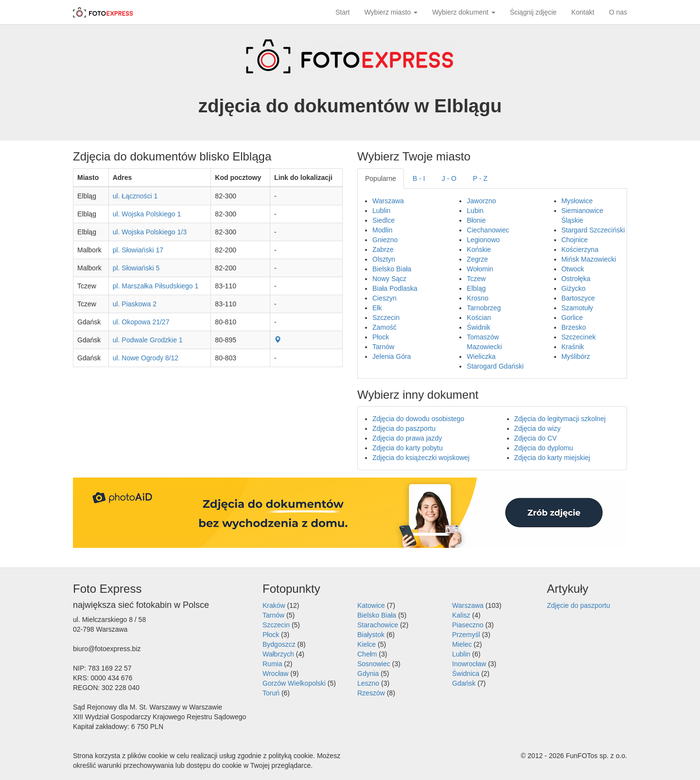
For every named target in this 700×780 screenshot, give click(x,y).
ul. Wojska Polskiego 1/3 (150, 232)
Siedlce (384, 220)
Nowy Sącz (389, 279)
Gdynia (368, 674)
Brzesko (574, 327)
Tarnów (383, 347)
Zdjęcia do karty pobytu (408, 448)
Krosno (477, 298)
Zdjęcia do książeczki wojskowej (421, 458)
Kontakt (583, 12)
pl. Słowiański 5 (136, 268)
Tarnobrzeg (484, 308)
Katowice (371, 605)
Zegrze (477, 259)
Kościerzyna (580, 249)
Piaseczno (468, 625)
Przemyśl (466, 635)
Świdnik (478, 327)
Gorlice (572, 318)
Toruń (271, 693)
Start (343, 12)
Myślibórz (576, 356)
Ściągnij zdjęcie (534, 12)
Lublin (381, 211)
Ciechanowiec (488, 230)
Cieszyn (385, 298)
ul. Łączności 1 (135, 196)
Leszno (368, 683)
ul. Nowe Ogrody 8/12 (146, 358)
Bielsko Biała (392, 269)
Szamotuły (577, 308)
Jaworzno (481, 201)
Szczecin (386, 318)
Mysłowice (577, 201)
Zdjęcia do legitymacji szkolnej (560, 419)
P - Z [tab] (480, 178)
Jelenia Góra (392, 356)
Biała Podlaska (395, 288)
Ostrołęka (576, 279)
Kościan (479, 318)
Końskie (479, 249)
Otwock (573, 269)
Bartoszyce (578, 298)
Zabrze (383, 249)
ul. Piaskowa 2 (135, 304)
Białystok (371, 635)
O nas (618, 12)
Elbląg (476, 288)
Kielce (367, 644)
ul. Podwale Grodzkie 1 (148, 340)
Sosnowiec (374, 664)
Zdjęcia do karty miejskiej (552, 458)
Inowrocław (469, 664)
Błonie (476, 220)
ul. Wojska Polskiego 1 (147, 214)
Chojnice (575, 240)
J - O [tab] (449, 178)
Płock (381, 337)
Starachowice (378, 625)
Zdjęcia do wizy (538, 428)
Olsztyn (384, 259)
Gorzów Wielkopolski (294, 683)
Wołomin (480, 269)
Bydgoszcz (279, 644)
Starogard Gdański (495, 366)
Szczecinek (579, 337)
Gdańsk (464, 683)
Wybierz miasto (391, 12)
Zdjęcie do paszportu (578, 605)
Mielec (462, 644)
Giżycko (574, 288)
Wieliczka (481, 356)
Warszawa (388, 201)
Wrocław (275, 674)
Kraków (274, 605)
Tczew (476, 279)
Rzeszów (371, 693)
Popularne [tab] (381, 178)
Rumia (272, 664)
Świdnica (466, 674)
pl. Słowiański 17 (138, 250)
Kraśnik (573, 347)
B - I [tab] (419, 178)
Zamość (385, 327)
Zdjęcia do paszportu (404, 428)
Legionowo (483, 240)
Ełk (377, 308)
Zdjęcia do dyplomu (544, 448)
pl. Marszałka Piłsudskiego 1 (156, 286)
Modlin (382, 230)
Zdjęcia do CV (536, 438)
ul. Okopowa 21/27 (141, 322)
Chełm (367, 654)
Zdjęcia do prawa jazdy (407, 438)
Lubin (475, 211)
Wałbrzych (278, 654)
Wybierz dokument (464, 12)
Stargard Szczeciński (593, 230)
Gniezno (385, 240)
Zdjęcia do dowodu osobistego (418, 419)
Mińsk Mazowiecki (589, 259)
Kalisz (461, 615)
